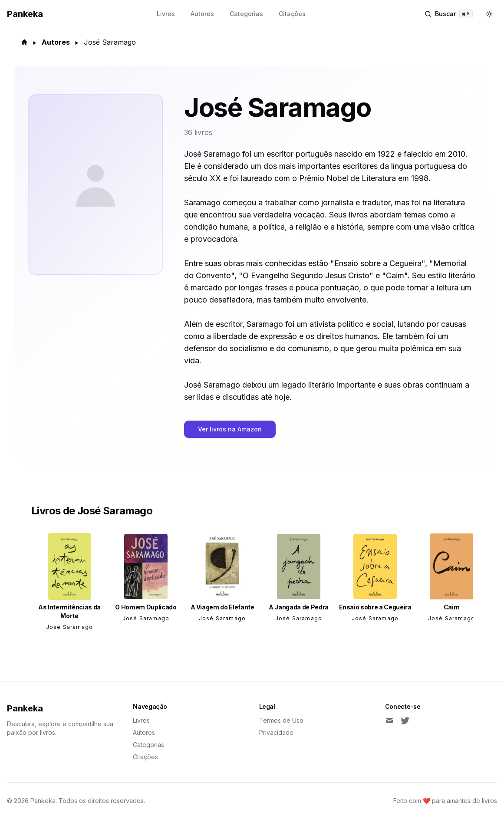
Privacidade (276, 732)
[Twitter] (405, 721)
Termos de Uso (281, 720)
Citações (292, 14)
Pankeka (25, 708)
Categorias (246, 14)
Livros (166, 14)
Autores (202, 14)
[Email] (389, 721)
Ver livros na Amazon (230, 429)
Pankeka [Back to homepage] (25, 14)
